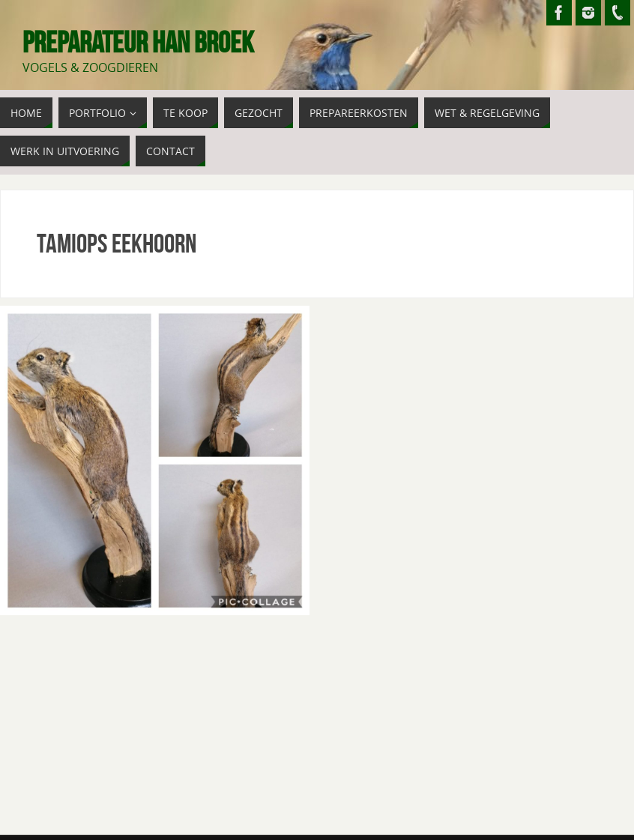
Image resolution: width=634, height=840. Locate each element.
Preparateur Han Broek (138, 42)
